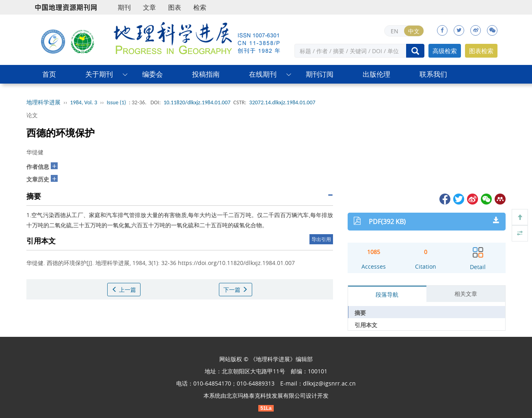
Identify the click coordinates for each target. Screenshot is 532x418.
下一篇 (236, 290)
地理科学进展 (43, 102)
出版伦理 (376, 74)
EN (395, 31)
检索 (200, 7)
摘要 (360, 313)
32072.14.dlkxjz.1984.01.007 (282, 102)
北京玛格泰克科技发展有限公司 (266, 395)
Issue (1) (117, 102)
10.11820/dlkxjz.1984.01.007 (197, 102)
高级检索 (445, 51)
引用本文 (366, 325)
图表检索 (481, 51)
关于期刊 (99, 74)
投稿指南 (206, 74)
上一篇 (124, 290)
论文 (32, 115)
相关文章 (466, 294)
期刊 (124, 7)
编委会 (152, 74)
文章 (149, 7)
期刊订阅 (320, 74)
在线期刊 (263, 74)
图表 (175, 7)
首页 (49, 74)
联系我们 (433, 74)
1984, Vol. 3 (84, 102)
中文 (414, 31)
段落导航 (387, 294)
